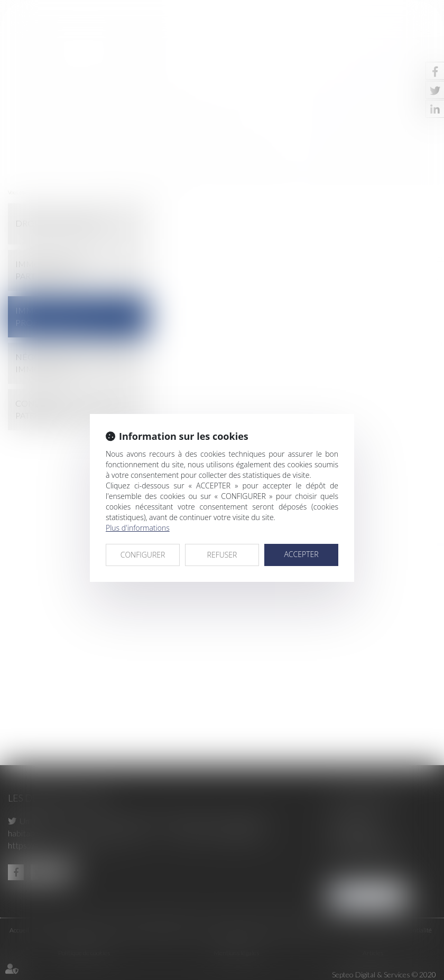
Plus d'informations (138, 528)
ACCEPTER (301, 554)
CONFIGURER (143, 555)
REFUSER (222, 555)
